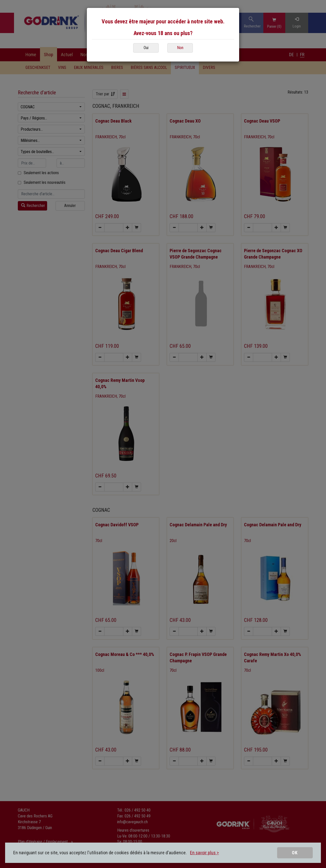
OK (295, 853)
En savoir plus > (204, 853)
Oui (146, 48)
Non (180, 48)
